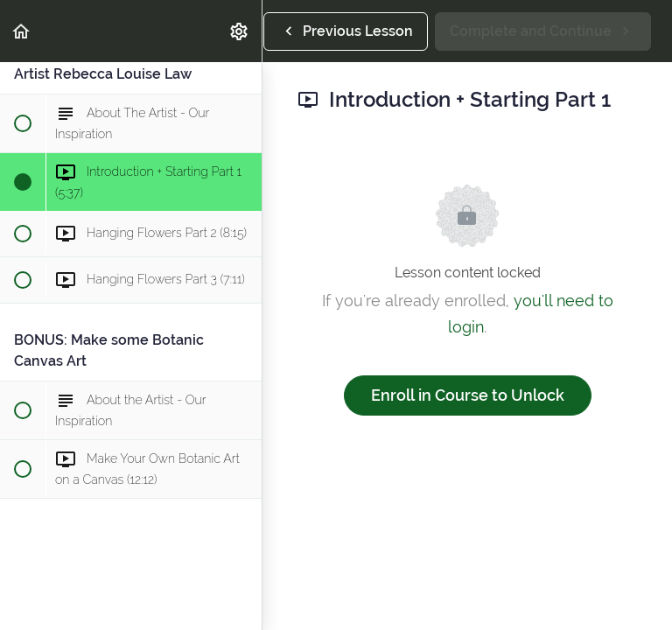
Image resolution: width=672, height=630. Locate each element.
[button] (22, 31)
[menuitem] (240, 31)
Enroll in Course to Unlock (468, 395)
